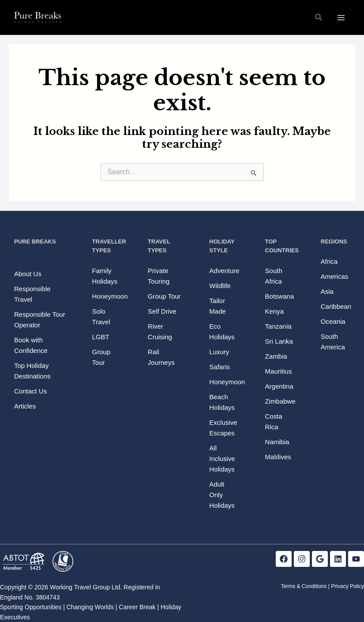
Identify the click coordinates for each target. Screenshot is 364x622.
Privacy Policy (347, 586)
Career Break (137, 607)
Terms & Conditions (304, 586)
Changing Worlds (90, 607)
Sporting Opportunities (31, 607)
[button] (319, 18)
